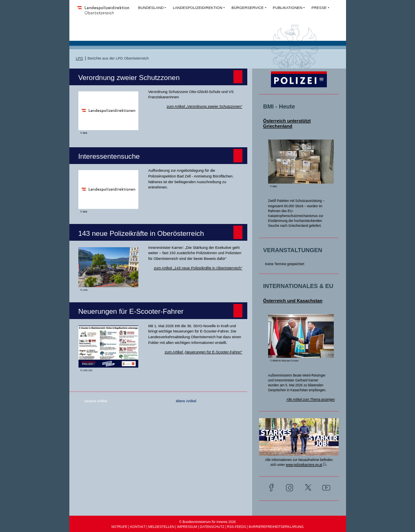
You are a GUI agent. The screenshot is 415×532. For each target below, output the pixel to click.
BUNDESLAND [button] (151, 8)
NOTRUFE (119, 527)
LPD (80, 58)
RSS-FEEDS (236, 527)
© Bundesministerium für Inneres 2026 (207, 522)
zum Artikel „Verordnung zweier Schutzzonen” (205, 106)
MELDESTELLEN (161, 527)
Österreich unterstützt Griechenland (287, 123)
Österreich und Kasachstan (293, 301)
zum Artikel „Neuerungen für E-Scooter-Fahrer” (203, 352)
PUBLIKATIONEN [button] (288, 8)
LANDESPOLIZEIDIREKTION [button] (197, 8)
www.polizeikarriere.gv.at (304, 465)
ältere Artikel (186, 401)
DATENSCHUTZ (212, 527)
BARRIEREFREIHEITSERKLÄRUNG (276, 527)
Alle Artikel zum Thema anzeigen (311, 400)
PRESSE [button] (319, 8)
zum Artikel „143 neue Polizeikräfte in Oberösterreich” (198, 268)
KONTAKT (138, 527)
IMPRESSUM (187, 527)
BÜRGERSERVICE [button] (247, 8)
